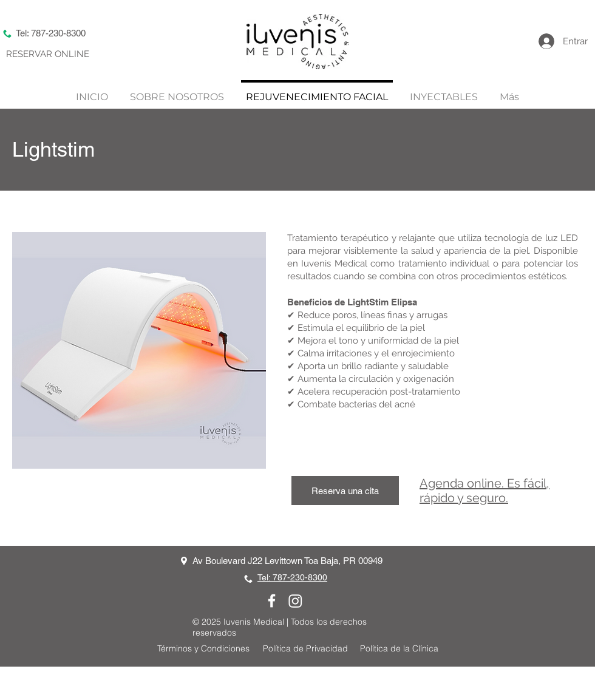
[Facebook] (272, 601)
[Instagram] (295, 601)
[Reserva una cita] (345, 491)
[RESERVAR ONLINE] (48, 54)
